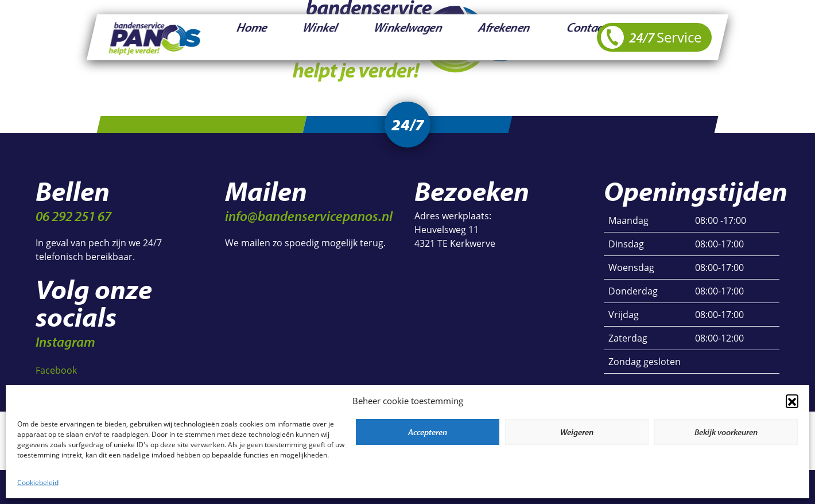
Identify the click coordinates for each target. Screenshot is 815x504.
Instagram (65, 342)
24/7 (651, 37)
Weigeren (577, 432)
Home (238, 37)
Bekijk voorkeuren (726, 432)
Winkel (283, 37)
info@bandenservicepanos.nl (309, 216)
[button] (792, 401)
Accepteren (428, 432)
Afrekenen (410, 37)
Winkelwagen (343, 37)
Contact (465, 37)
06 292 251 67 (73, 216)
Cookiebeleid (38, 482)
